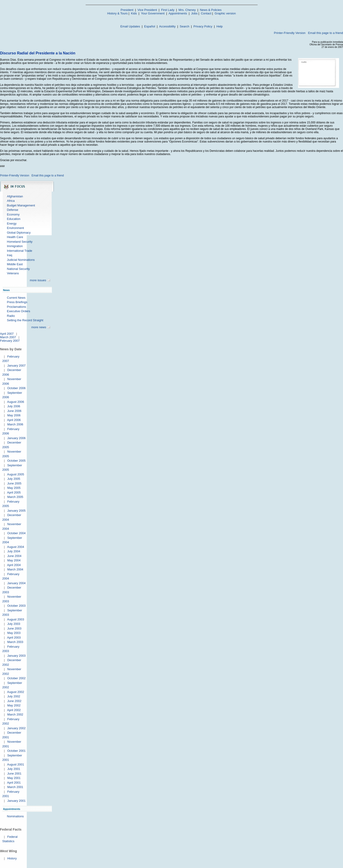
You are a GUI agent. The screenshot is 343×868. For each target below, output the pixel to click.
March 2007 (8, 337)
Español (150, 26)
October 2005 (16, 461)
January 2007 (16, 366)
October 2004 (16, 533)
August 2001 (15, 764)
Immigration (15, 246)
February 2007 (10, 341)
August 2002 (15, 692)
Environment (15, 228)
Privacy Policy (203, 26)
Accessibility (167, 26)
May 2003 (14, 633)
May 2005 (14, 488)
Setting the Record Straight (25, 320)
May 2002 (14, 705)
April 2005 (14, 492)
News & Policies (211, 10)
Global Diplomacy (19, 233)
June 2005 (14, 483)
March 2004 (15, 569)
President (127, 10)
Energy (12, 224)
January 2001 (16, 801)
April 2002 (14, 710)
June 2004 (14, 556)
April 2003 (14, 638)
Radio (11, 316)
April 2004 (14, 565)
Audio (304, 62)
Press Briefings (17, 302)
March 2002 (15, 714)
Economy (13, 214)
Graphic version (225, 13)
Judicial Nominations (21, 260)
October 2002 (16, 678)
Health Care (15, 237)
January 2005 (16, 511)
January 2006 (16, 438)
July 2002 (14, 696)
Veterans (13, 273)
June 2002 (14, 701)
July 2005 (14, 479)
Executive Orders (19, 311)
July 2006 (14, 406)
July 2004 (14, 551)
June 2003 (14, 628)
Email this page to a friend (326, 33)
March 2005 (15, 497)
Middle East (15, 264)
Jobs (194, 13)
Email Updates (130, 26)
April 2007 (7, 334)
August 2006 (15, 402)
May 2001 (14, 778)
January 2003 (16, 656)
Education (14, 219)
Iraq (10, 255)
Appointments (178, 13)
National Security (18, 269)
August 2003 (15, 619)
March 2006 (15, 424)
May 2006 (14, 415)
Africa (11, 201)
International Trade (20, 251)
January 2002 (16, 728)
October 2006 (16, 388)
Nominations (15, 816)
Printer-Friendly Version (290, 33)
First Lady (168, 10)
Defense (13, 210)
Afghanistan (15, 196)
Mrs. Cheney (187, 10)
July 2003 (14, 624)
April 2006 (14, 420)
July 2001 (14, 769)
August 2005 (15, 474)
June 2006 (14, 411)
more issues (38, 280)
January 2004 (16, 583)
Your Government (153, 13)
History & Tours (118, 13)
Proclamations (17, 307)
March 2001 (15, 787)
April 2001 (14, 783)
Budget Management (21, 205)
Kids (134, 13)
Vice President (147, 10)
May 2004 (14, 560)
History (12, 858)
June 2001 (14, 774)
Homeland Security (20, 242)
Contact (206, 13)
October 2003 (16, 606)
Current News (16, 298)
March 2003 (15, 642)
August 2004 (15, 547)
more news (39, 327)
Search (184, 26)
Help (220, 26)
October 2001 (16, 751)
